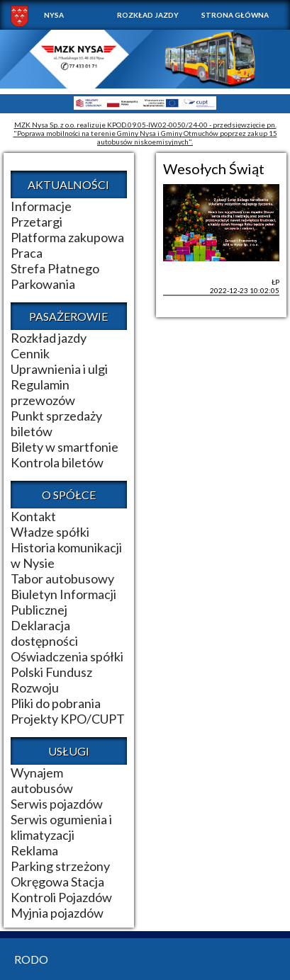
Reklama (34, 850)
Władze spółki (50, 532)
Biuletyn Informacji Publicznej (63, 602)
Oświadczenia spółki (67, 656)
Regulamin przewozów (43, 392)
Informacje (41, 206)
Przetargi (37, 222)
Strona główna (235, 15)
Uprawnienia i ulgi (59, 369)
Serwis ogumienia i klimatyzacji (61, 827)
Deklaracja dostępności (44, 633)
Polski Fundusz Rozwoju (51, 680)
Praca (27, 253)
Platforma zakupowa (67, 237)
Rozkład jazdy (148, 15)
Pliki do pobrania (56, 703)
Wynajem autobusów (42, 780)
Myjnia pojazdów (57, 913)
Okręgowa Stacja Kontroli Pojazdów (61, 889)
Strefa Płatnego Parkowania (55, 276)
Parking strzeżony (60, 866)
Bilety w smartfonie (65, 447)
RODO (31, 959)
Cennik (30, 353)
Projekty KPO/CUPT (68, 719)
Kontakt (33, 516)
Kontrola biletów (57, 462)
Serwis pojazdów (57, 804)
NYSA (54, 15)
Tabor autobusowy (62, 579)
